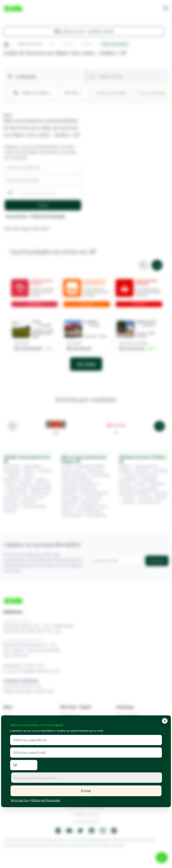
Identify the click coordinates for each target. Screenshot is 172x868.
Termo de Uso (19, 800)
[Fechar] (165, 721)
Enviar (86, 791)
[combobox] (87, 778)
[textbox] (87, 778)
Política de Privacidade (45, 800)
